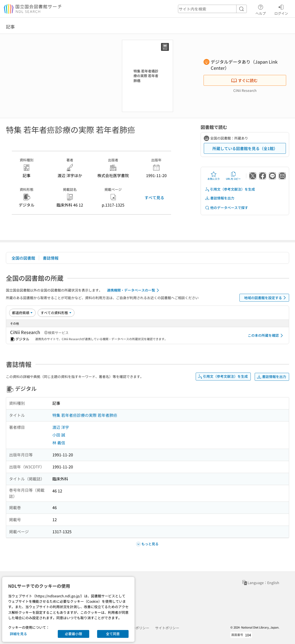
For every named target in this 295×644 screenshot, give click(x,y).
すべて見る (154, 197)
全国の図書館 (23, 258)
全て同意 (113, 634)
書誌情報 (51, 258)
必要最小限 (74, 634)
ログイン (281, 9)
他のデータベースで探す (226, 208)
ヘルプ (261, 9)
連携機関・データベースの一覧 (134, 290)
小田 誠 (59, 435)
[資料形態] (56, 313)
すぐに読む (244, 80)
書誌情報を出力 (220, 198)
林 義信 (59, 443)
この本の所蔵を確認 (266, 336)
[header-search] (212, 9)
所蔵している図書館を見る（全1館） (245, 148)
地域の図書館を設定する (266, 298)
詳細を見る (18, 634)
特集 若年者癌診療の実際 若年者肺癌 (85, 415)
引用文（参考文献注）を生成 (230, 189)
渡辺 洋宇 (61, 427)
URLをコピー (233, 176)
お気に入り (214, 176)
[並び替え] (22, 313)
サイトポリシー (167, 628)
